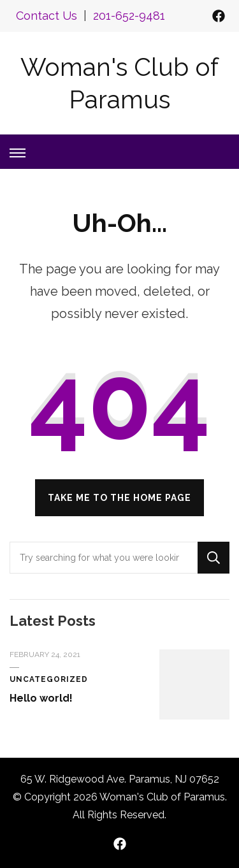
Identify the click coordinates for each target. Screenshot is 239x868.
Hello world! (41, 698)
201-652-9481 (129, 16)
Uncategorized (49, 679)
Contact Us (47, 16)
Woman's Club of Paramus (162, 797)
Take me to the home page (119, 498)
